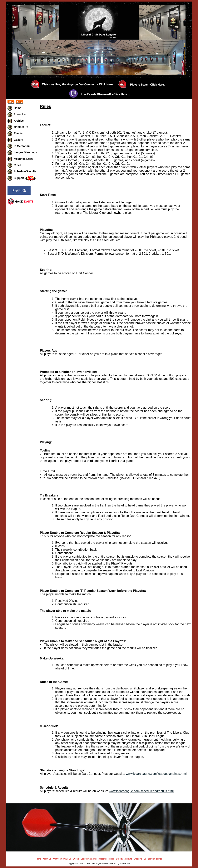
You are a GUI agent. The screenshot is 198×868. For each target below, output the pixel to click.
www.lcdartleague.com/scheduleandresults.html (141, 791)
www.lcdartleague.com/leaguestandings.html (156, 774)
